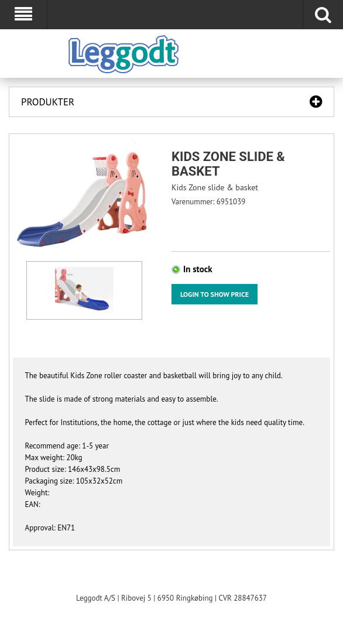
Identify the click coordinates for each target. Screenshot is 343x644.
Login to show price (215, 294)
